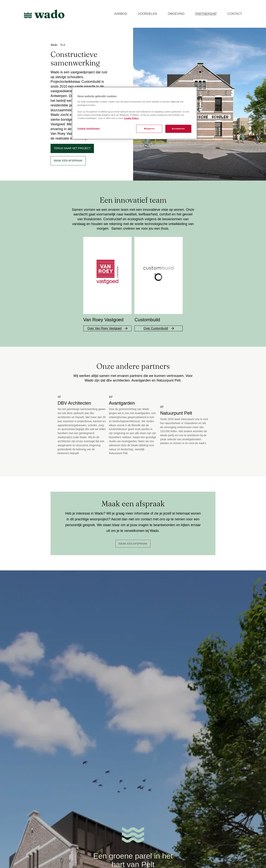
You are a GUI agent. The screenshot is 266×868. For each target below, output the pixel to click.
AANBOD (121, 14)
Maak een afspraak (133, 544)
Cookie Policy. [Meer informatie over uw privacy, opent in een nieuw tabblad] (131, 118)
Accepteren (178, 129)
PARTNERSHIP (206, 14)
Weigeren (149, 129)
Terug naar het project (72, 148)
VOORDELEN (148, 14)
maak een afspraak (68, 161)
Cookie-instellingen (89, 128)
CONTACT (235, 14)
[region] (134, 113)
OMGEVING (176, 14)
